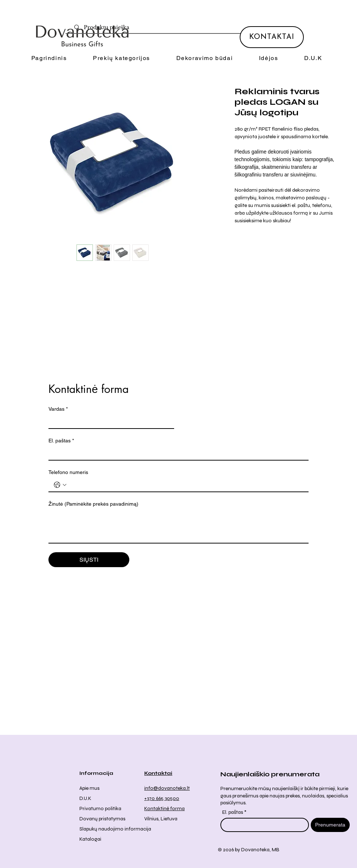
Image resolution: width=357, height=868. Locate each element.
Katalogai (90, 839)
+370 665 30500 (162, 798)
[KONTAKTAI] (272, 37)
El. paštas (61, 441)
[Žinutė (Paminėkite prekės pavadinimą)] (178, 526)
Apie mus (89, 788)
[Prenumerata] (330, 825)
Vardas (58, 409)
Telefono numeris (68, 472)
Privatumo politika (100, 809)
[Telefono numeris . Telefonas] (186, 485)
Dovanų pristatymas (102, 819)
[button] (121, 58)
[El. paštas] (176, 453)
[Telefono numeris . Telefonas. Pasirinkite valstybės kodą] (60, 485)
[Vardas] (109, 422)
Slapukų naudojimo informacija (115, 829)
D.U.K (85, 798)
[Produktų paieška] (182, 28)
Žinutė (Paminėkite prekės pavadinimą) (93, 504)
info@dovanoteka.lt (167, 788)
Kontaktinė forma (164, 809)
